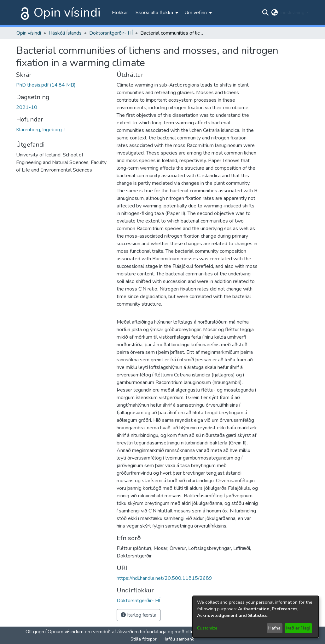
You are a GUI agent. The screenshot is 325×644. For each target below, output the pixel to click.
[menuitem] (156, 13)
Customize (207, 628)
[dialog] (256, 617)
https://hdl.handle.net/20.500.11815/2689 (164, 578)
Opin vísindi (67, 13)
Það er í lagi (298, 628)
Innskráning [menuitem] (292, 13)
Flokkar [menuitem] (120, 13)
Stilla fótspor (144, 639)
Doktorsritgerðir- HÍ (111, 33)
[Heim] (24, 13)
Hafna (274, 628)
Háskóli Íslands (65, 33)
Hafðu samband (179, 639)
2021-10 (27, 107)
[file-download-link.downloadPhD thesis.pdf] (46, 85)
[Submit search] (265, 13)
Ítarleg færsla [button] (139, 615)
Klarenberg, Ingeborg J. (41, 130)
